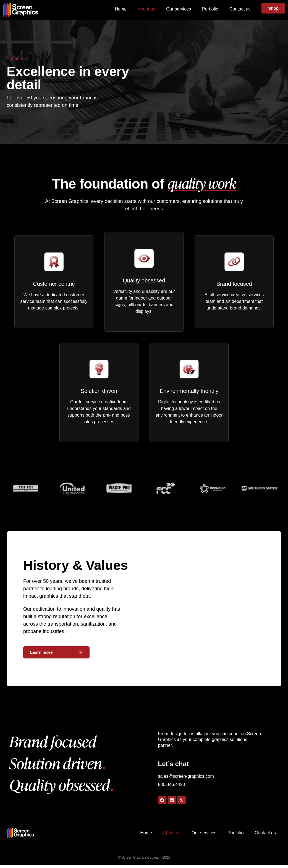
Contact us (239, 9)
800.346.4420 (172, 788)
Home (120, 9)
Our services (178, 9)
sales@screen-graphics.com (186, 779)
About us (146, 9)
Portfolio (210, 9)
